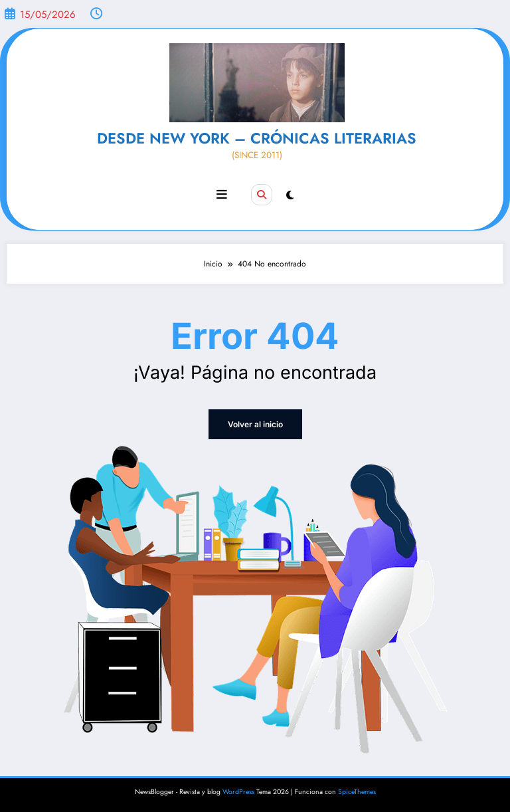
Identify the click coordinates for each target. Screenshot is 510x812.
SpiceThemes (357, 792)
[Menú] (222, 195)
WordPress (238, 792)
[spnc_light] (290, 195)
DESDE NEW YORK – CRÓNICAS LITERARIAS (257, 138)
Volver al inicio (255, 424)
